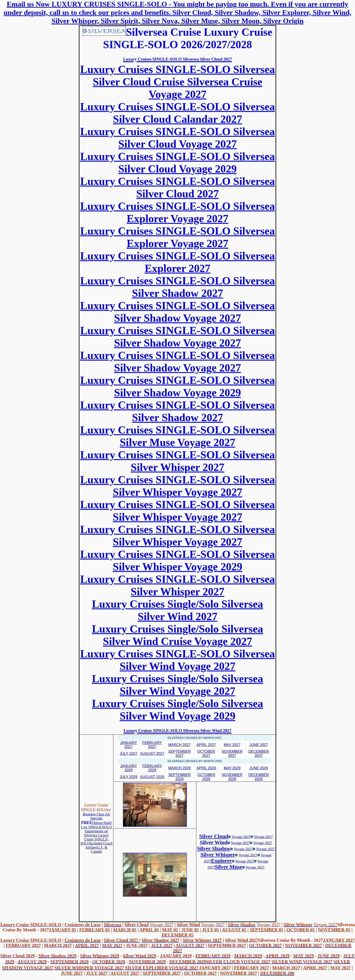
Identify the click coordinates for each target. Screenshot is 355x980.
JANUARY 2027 (128, 745)
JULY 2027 (129, 754)
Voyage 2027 (241, 837)
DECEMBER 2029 (259, 777)
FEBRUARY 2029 (152, 768)
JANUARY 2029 (128, 768)
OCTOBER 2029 (206, 777)
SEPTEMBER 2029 (179, 777)
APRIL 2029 (206, 768)
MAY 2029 (232, 768)
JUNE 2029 (259, 768)
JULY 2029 (129, 777)
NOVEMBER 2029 (232, 777)
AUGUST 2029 (152, 777)
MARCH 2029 (179, 768)
